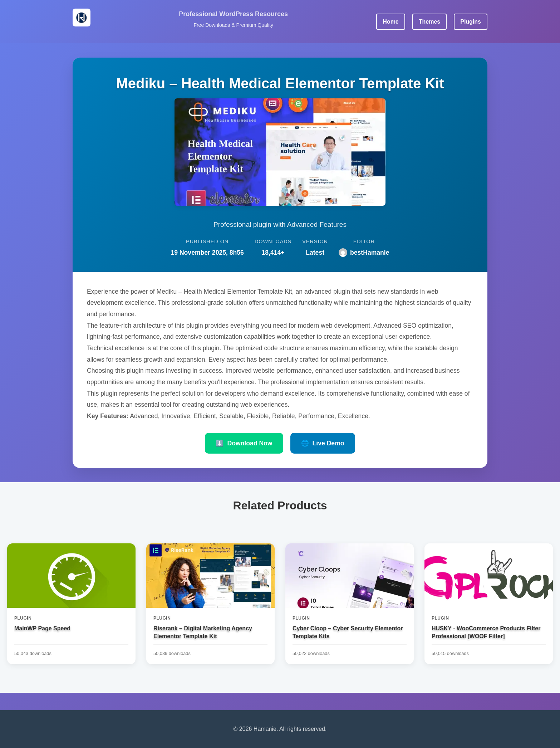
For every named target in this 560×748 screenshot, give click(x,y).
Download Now (244, 443)
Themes (429, 22)
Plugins (471, 22)
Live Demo (323, 443)
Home (390, 22)
